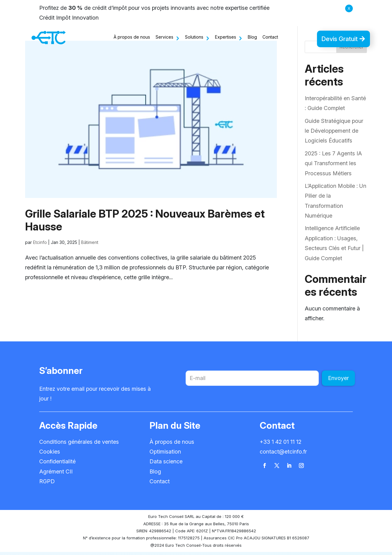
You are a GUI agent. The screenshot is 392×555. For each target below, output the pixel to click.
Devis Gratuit (339, 39)
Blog (252, 37)
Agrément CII (56, 475)
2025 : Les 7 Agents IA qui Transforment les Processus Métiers (333, 166)
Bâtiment (90, 245)
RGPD (47, 484)
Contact (270, 37)
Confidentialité (57, 464)
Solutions (194, 37)
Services (164, 37)
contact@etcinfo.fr (283, 455)
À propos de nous (132, 37)
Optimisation (165, 455)
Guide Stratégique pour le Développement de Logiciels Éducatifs (334, 134)
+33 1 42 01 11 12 (281, 445)
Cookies (50, 455)
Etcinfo (40, 245)
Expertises (226, 37)
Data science (166, 464)
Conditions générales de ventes (79, 445)
